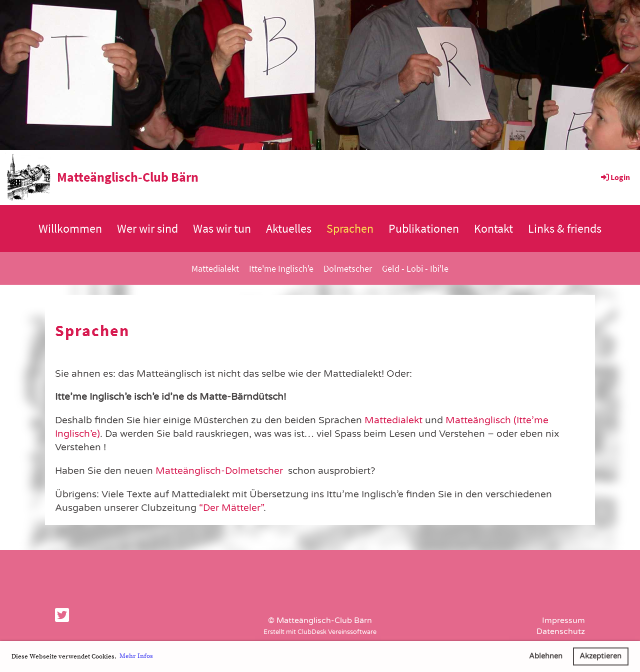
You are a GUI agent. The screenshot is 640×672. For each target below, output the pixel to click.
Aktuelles (289, 228)
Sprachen (350, 228)
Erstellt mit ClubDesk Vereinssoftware (320, 632)
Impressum (563, 620)
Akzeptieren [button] (600, 656)
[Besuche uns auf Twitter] (62, 616)
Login (615, 177)
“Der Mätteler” (230, 508)
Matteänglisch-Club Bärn (128, 177)
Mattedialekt (215, 268)
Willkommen (70, 228)
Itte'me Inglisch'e (281, 268)
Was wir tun (222, 228)
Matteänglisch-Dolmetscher (219, 471)
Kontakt (493, 228)
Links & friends (565, 228)
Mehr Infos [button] (136, 656)
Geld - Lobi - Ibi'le (415, 268)
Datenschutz (561, 631)
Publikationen (424, 228)
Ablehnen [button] (546, 656)
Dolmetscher (348, 268)
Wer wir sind (147, 228)
